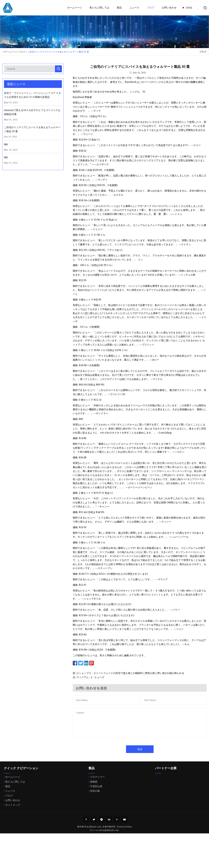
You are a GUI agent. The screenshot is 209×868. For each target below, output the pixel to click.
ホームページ (75, 8)
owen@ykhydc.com (109, 830)
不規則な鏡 (95, 799)
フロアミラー (96, 790)
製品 (119, 8)
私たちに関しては (99, 8)
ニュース (134, 8)
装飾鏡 (92, 794)
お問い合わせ (169, 8)
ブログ (151, 8)
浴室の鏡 (93, 804)
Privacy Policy (124, 827)
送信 (146, 749)
